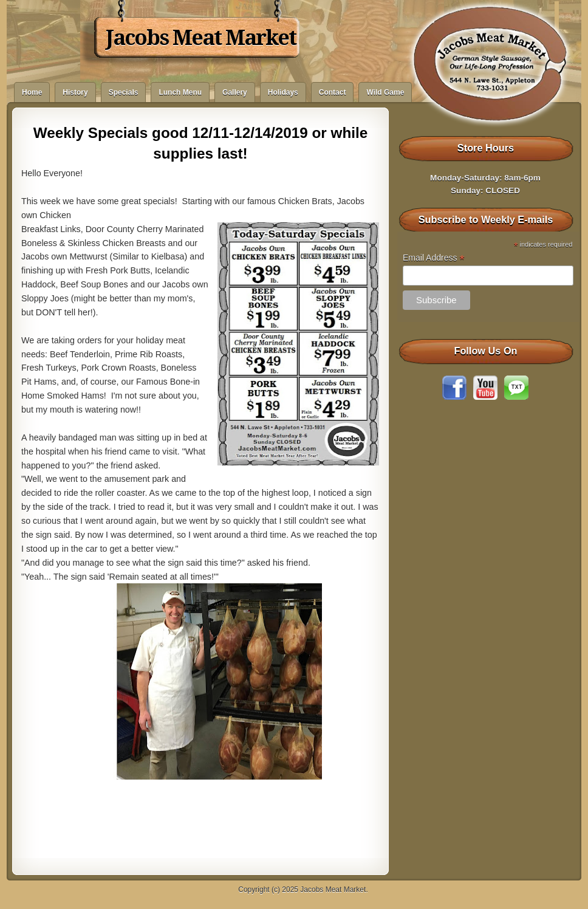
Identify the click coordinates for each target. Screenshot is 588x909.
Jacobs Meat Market (201, 38)
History (75, 92)
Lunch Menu (180, 92)
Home (32, 92)
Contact (333, 92)
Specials (124, 92)
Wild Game (385, 92)
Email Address (434, 258)
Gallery (235, 92)
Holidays (283, 92)
